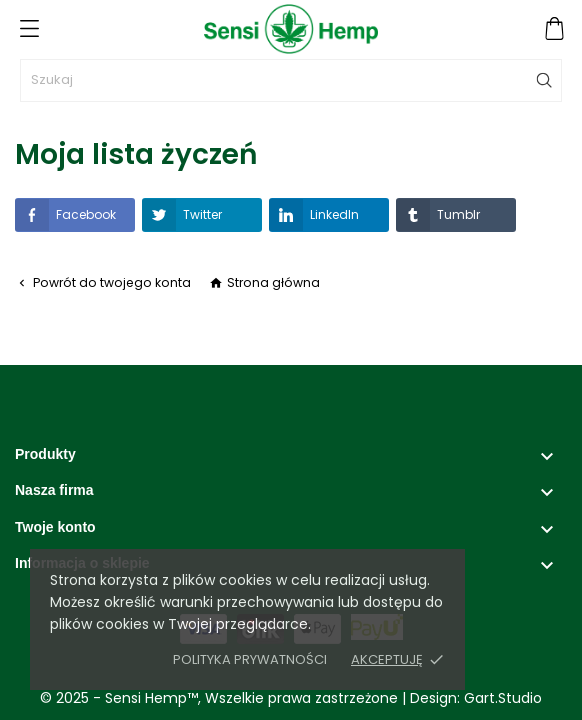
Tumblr (438, 215)
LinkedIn (314, 215)
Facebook (65, 215)
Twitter (182, 215)
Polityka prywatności (250, 659)
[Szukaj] (291, 80)
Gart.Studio (503, 698)
